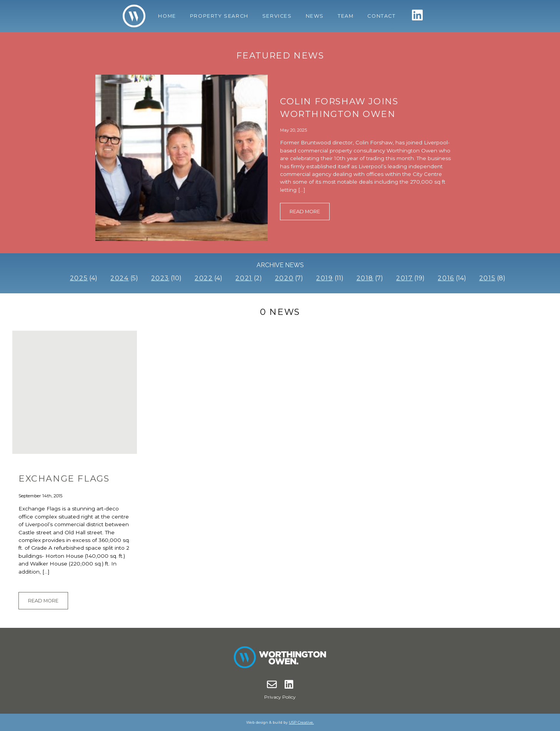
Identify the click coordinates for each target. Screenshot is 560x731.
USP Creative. (301, 722)
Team (346, 16)
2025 (79, 278)
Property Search (219, 16)
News (315, 16)
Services (277, 16)
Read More (305, 212)
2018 (365, 278)
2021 (244, 278)
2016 (446, 278)
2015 (487, 278)
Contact (381, 16)
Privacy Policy (280, 697)
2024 (119, 278)
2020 (284, 278)
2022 (204, 278)
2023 (160, 278)
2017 (404, 278)
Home (167, 16)
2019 (324, 278)
